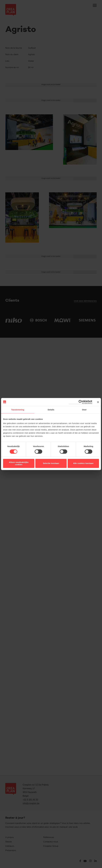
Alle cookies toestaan (83, 463)
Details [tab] (51, 410)
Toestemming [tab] (18, 410)
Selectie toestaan (51, 463)
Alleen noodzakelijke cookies (19, 463)
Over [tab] (84, 410)
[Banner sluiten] (98, 402)
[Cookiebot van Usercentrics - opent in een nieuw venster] (81, 402)
